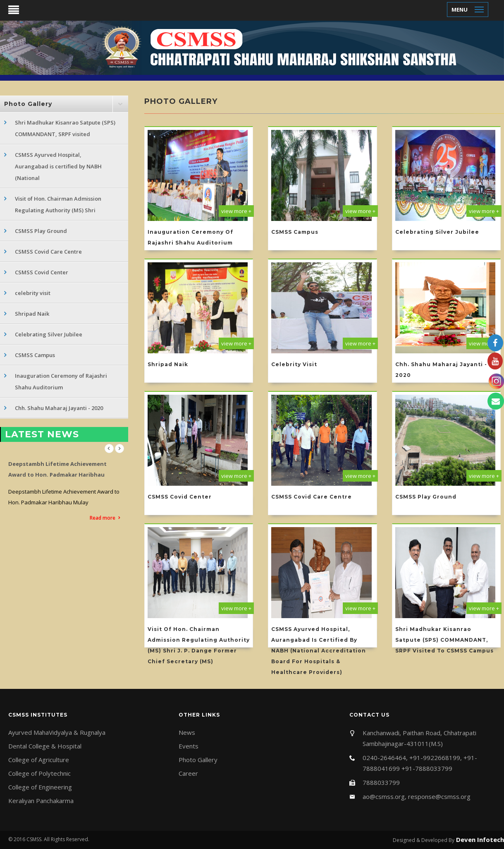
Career (188, 773)
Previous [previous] (109, 448)
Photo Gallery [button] (28, 104)
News (187, 732)
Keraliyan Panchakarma (41, 801)
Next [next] (119, 448)
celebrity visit (33, 293)
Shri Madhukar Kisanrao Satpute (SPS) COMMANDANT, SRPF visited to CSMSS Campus (444, 640)
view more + (236, 211)
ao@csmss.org (384, 796)
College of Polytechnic (39, 773)
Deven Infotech (479, 839)
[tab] (64, 104)
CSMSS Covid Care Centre (48, 252)
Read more (103, 518)
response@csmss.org (439, 796)
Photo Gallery (198, 760)
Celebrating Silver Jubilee (49, 334)
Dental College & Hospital (45, 746)
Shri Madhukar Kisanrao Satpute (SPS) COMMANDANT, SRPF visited (65, 128)
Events (189, 746)
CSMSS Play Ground (41, 231)
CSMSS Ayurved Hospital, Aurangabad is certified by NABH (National (58, 166)
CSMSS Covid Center (42, 272)
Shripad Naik (32, 314)
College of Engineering (40, 787)
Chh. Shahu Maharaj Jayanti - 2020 (59, 408)
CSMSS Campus (35, 355)
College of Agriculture (39, 760)
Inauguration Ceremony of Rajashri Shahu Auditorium (61, 381)
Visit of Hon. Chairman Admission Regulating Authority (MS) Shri (58, 204)
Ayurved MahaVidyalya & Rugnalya (57, 732)
